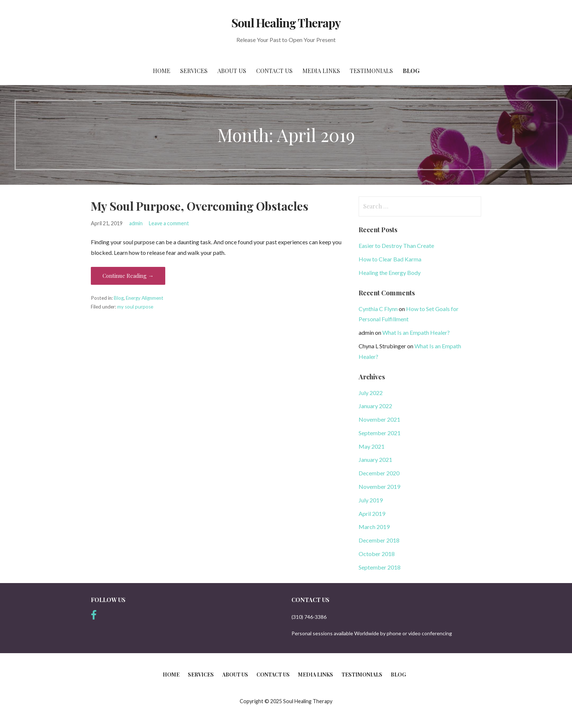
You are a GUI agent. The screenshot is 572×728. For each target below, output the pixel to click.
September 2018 (380, 567)
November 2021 (379, 419)
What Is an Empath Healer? (416, 332)
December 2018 (379, 540)
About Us (232, 71)
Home (162, 71)
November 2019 (379, 486)
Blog (411, 71)
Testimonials (371, 71)
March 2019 (374, 527)
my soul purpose (135, 307)
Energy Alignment (145, 298)
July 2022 (371, 393)
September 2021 (380, 433)
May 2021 (372, 446)
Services (194, 71)
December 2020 (379, 473)
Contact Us (274, 71)
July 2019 (371, 500)
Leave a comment (169, 223)
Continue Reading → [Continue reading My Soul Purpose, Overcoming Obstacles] (128, 276)
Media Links (321, 71)
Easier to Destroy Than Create (396, 246)
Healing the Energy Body (390, 273)
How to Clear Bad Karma (390, 259)
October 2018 (377, 554)
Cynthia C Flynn (378, 309)
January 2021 (375, 459)
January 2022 (375, 406)
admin (136, 223)
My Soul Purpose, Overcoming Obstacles (200, 206)
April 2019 (372, 514)
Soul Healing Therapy (286, 22)
